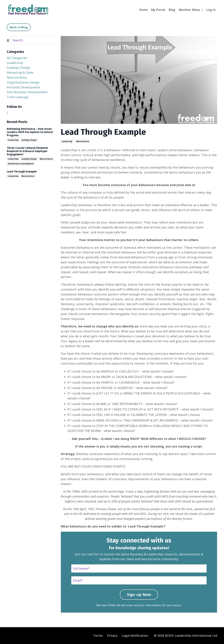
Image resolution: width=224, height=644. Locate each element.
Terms (98, 635)
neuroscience (83, 141)
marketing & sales (20, 72)
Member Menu (191, 10)
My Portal (158, 10)
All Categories (17, 58)
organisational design (23, 82)
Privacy (112, 635)
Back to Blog (19, 27)
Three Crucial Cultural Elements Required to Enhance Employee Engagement (27, 151)
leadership (67, 141)
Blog (172, 10)
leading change (18, 68)
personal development (24, 87)
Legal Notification (135, 635)
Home (143, 10)
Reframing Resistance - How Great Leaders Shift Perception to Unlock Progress (30, 132)
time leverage (18, 97)
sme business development (27, 92)
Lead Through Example (22, 172)
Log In (211, 10)
